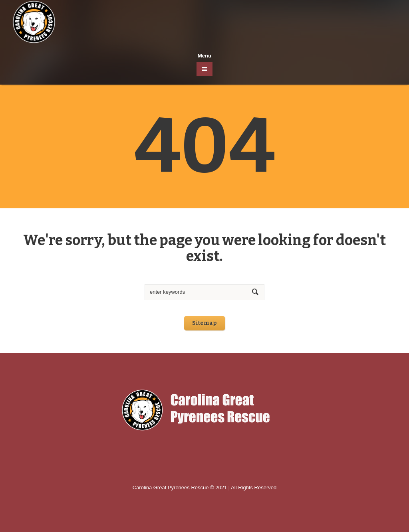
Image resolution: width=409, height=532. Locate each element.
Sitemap (204, 323)
